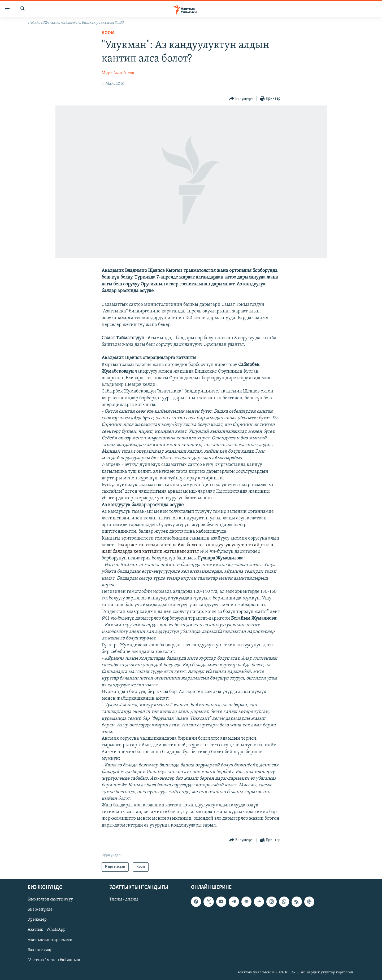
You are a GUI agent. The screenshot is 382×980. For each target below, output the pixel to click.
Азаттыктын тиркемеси (50, 940)
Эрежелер (37, 920)
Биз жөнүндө (40, 910)
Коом (108, 33)
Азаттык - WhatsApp (47, 930)
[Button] (241, 99)
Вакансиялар (40, 950)
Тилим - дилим (124, 899)
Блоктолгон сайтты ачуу (50, 899)
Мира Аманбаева (118, 73)
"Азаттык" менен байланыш (54, 960)
